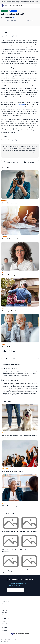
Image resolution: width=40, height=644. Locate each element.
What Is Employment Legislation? (12, 506)
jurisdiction (21, 105)
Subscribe (28, 590)
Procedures (5, 604)
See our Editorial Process (11, 162)
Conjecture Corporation (15, 640)
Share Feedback (29, 162)
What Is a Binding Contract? (9, 239)
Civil (2, 309)
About (4, 622)
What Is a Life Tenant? (8, 347)
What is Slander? (25, 550)
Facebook (5, 631)
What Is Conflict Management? (10, 275)
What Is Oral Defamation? (28, 570)
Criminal (4, 606)
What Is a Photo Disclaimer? (9, 203)
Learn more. (20, 2)
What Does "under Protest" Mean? (13, 471)
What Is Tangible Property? (9, 311)
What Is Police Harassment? (29, 532)
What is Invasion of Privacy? (11, 532)
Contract (4, 201)
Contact (5, 624)
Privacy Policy (4, 642)
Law (2, 273)
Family (3, 345)
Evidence (5, 610)
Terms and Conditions (12, 642)
